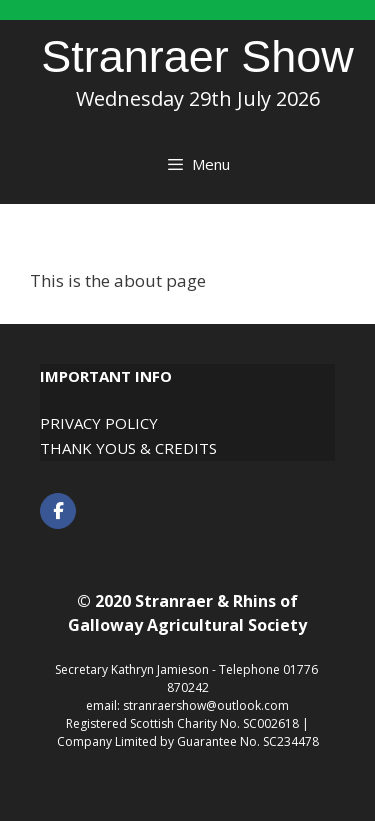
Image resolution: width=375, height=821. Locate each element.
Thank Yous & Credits (128, 448)
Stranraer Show (197, 56)
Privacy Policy (99, 423)
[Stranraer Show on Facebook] (58, 511)
